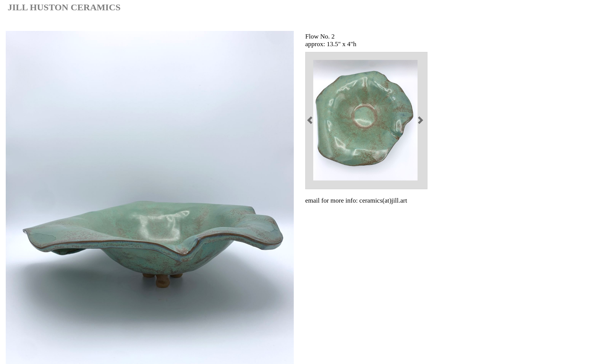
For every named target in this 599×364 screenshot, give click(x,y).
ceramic (511, 23)
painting (544, 23)
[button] (311, 120)
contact (576, 23)
